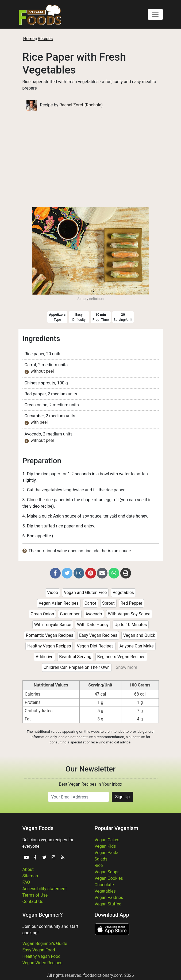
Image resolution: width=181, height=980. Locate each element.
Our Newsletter (90, 769)
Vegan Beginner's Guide (45, 944)
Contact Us (33, 902)
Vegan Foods (38, 828)
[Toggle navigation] (155, 14)
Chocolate (104, 885)
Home (29, 39)
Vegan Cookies (109, 878)
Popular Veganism (117, 828)
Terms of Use (35, 895)
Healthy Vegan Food (42, 956)
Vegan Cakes (107, 840)
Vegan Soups (107, 872)
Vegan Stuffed (108, 904)
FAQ (26, 882)
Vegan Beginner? (43, 915)
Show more (126, 667)
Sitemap (30, 876)
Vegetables (105, 891)
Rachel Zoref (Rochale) (81, 105)
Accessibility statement (45, 889)
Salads (101, 859)
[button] (55, 573)
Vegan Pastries (109, 898)
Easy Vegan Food (39, 950)
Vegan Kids (105, 846)
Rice (99, 865)
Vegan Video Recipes (43, 963)
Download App (112, 915)
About (28, 869)
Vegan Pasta (107, 853)
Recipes (45, 39)
